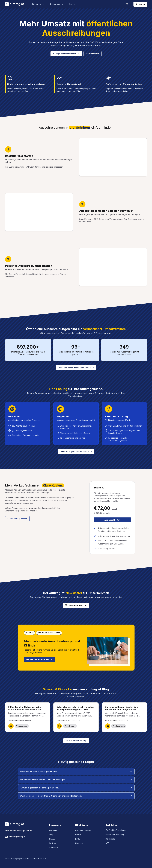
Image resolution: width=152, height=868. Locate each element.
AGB (107, 843)
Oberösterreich (67, 433)
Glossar (52, 839)
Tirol (62, 438)
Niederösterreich (73, 426)
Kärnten (86, 433)
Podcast (53, 843)
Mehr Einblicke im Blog (76, 741)
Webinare (53, 830)
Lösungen (38, 4)
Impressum (110, 839)
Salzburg (78, 433)
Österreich (80, 420)
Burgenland (86, 426)
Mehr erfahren (93, 54)
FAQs (78, 839)
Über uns (79, 843)
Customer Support (83, 830)
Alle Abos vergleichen (17, 519)
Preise (72, 4)
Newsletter (54, 848)
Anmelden (140, 4)
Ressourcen (57, 4)
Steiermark (65, 428)
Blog (51, 835)
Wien (62, 426)
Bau (13, 426)
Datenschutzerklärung (115, 834)
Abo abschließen (112, 520)
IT (13, 431)
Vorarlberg (70, 438)
